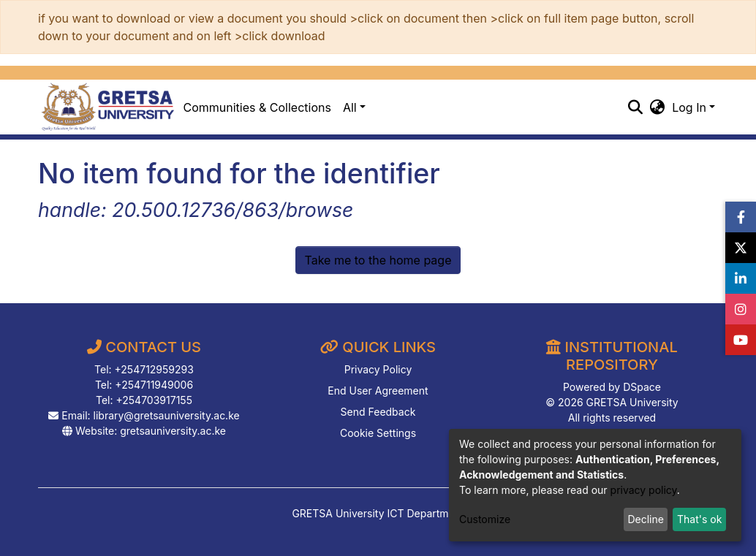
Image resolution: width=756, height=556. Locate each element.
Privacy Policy (378, 369)
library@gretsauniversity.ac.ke (167, 415)
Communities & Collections (257, 107)
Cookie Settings (378, 433)
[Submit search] (635, 107)
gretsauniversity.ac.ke (173, 431)
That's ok (699, 519)
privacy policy (644, 490)
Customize (485, 519)
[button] (657, 107)
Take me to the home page (378, 260)
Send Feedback (378, 412)
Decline (645, 519)
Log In (689, 107)
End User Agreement (378, 391)
